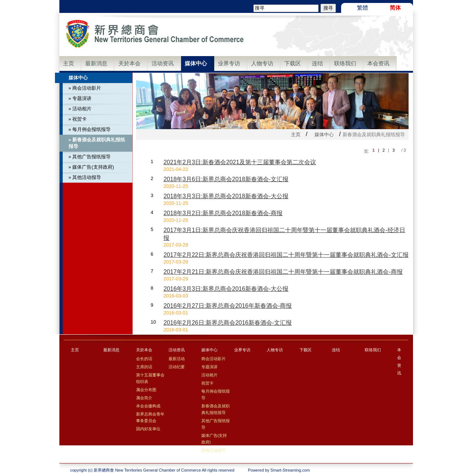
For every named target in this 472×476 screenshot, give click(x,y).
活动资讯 (163, 63)
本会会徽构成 (148, 406)
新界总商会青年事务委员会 (150, 417)
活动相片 (209, 375)
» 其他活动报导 (85, 177)
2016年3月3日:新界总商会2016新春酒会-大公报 (226, 289)
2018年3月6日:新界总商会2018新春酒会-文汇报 (226, 179)
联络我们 (345, 63)
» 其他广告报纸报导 (90, 157)
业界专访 (229, 63)
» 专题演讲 (80, 98)
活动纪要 (177, 367)
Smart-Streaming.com (290, 470)
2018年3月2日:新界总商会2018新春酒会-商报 (223, 213)
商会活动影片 (214, 359)
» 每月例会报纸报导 (90, 129)
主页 (69, 63)
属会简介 (144, 398)
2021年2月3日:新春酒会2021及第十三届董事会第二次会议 (240, 162)
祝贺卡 (207, 383)
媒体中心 (196, 63)
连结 (317, 63)
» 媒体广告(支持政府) (91, 167)
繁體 (362, 8)
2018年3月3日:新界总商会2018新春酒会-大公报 (226, 196)
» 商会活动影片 (85, 88)
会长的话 (144, 359)
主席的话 (144, 367)
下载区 (293, 63)
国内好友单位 (148, 429)
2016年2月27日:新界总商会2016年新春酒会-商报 (228, 306)
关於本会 (129, 63)
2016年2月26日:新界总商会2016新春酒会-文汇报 (228, 323)
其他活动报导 (214, 450)
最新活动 (177, 359)
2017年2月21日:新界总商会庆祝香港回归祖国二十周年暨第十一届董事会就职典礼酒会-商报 (283, 272)
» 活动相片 (80, 109)
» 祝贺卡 (78, 119)
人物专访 (262, 63)
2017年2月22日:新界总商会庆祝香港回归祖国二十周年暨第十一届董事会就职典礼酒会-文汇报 (286, 255)
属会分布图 (146, 390)
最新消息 (96, 63)
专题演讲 (209, 367)
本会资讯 (378, 63)
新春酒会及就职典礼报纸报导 (216, 409)
